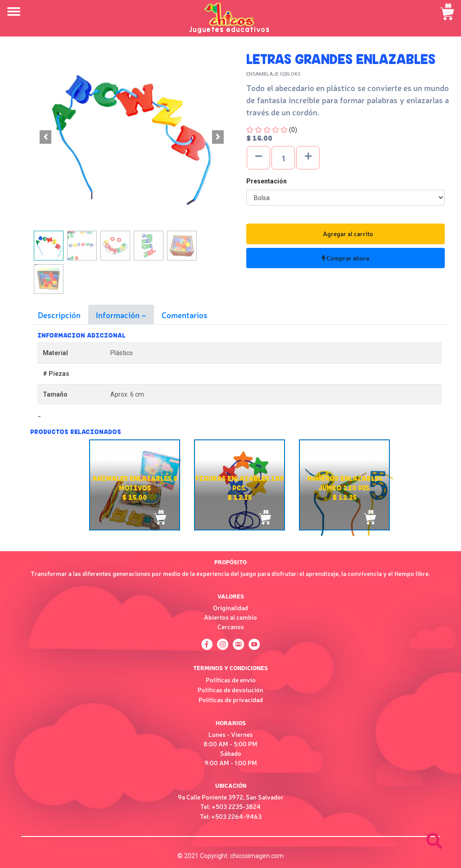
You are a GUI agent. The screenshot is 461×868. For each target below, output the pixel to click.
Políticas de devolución (230, 690)
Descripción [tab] (59, 315)
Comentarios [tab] (185, 315)
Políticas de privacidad (231, 699)
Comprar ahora (346, 258)
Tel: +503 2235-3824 (230, 806)
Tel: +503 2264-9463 (231, 816)
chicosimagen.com (257, 856)
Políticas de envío (231, 680)
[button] (45, 137)
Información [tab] (119, 315)
